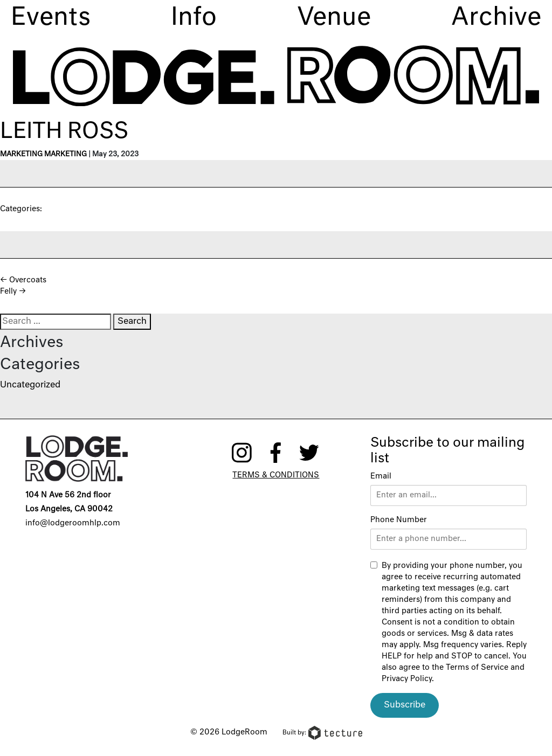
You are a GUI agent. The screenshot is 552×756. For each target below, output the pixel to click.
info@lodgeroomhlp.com (73, 523)
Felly (13, 292)
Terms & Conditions (276, 475)
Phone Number (399, 520)
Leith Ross (64, 132)
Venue (334, 18)
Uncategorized (30, 385)
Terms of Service (477, 668)
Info (194, 18)
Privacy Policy (407, 679)
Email (381, 476)
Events (51, 18)
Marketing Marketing (43, 154)
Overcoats (23, 280)
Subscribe (405, 705)
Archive (496, 18)
